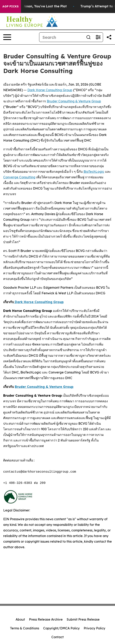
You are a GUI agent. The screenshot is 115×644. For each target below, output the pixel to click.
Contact (57, 637)
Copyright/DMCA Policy (61, 628)
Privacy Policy (94, 628)
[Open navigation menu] (7, 37)
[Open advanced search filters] (98, 37)
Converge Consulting (19, 177)
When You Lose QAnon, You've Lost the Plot (36, 6)
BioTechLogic (94, 172)
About (20, 619)
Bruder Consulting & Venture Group (74, 101)
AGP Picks (10, 6)
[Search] (61, 37)
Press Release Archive (46, 619)
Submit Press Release (83, 619)
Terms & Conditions (25, 628)
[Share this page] (109, 37)
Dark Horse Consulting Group (50, 90)
